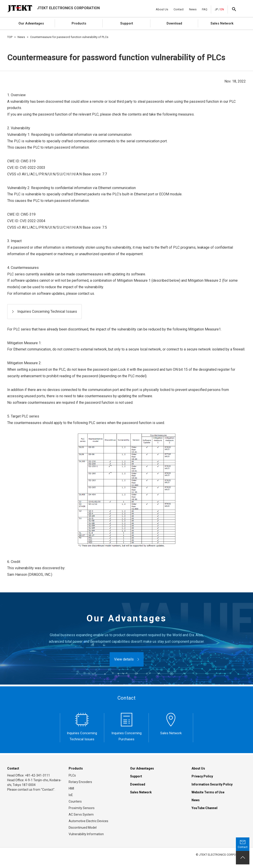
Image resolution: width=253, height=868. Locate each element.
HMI (71, 788)
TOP (10, 37)
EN (222, 9)
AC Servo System (81, 814)
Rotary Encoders (80, 782)
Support (127, 23)
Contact (179, 9)
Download (174, 23)
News (193, 9)
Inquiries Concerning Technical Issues (47, 311)
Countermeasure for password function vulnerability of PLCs (69, 37)
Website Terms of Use (208, 792)
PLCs (72, 775)
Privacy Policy (202, 776)
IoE (71, 795)
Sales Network (222, 23)
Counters (75, 801)
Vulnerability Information (86, 834)
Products (79, 23)
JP (216, 9)
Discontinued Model (83, 828)
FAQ (205, 9)
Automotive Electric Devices (88, 821)
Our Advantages (31, 23)
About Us (162, 9)
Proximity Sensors (82, 808)
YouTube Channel (204, 808)
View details (124, 659)
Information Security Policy (212, 784)
